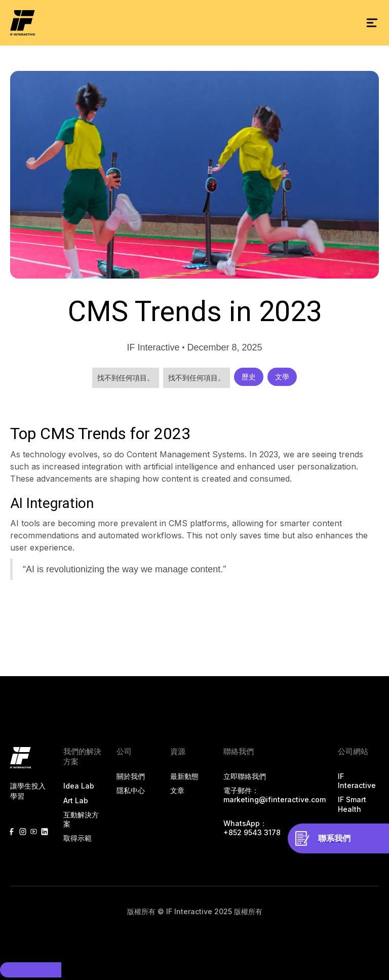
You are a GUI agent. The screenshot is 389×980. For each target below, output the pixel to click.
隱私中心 (131, 790)
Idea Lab (79, 786)
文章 (177, 790)
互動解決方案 (81, 819)
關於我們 (131, 776)
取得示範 (77, 838)
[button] (372, 23)
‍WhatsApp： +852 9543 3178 (252, 828)
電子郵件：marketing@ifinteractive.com (275, 795)
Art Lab (76, 800)
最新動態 (184, 776)
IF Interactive (357, 781)
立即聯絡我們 (245, 776)
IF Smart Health (352, 804)
